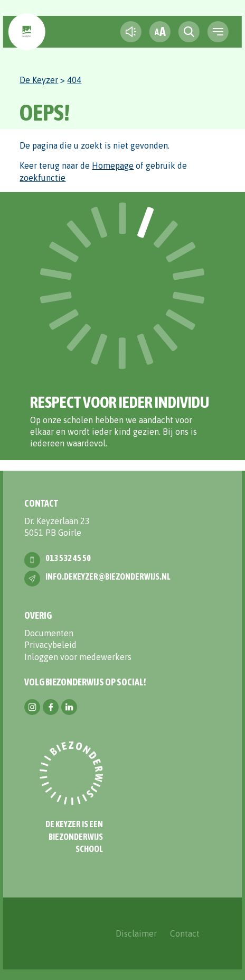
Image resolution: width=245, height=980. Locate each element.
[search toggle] (189, 32)
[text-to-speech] (131, 32)
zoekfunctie (43, 178)
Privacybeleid (50, 645)
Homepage (113, 166)
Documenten (49, 633)
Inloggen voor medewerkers (78, 657)
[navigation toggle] (218, 32)
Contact (185, 933)
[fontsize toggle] (160, 32)
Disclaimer (136, 933)
